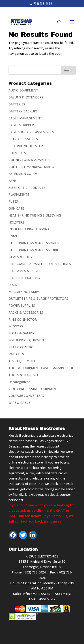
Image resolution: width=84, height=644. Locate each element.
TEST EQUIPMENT (22, 361)
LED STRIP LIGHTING (24, 278)
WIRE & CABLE (19, 403)
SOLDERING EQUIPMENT (27, 340)
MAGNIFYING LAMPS (24, 292)
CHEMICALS (17, 153)
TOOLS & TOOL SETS (24, 375)
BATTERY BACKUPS (23, 111)
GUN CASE (16, 208)
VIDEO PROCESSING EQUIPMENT (33, 389)
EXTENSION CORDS (23, 174)
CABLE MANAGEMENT (25, 118)
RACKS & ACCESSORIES (26, 312)
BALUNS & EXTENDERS (26, 97)
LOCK (13, 285)
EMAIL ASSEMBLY (42, 599)
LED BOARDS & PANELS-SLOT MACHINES (40, 264)
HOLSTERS (16, 222)
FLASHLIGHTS (19, 194)
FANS (13, 181)
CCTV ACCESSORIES (23, 139)
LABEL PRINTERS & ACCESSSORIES (34, 250)
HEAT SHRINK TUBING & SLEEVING (35, 215)
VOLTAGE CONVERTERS (26, 396)
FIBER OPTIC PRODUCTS (27, 188)
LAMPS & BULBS (21, 257)
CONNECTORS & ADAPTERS (29, 160)
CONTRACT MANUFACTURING (31, 167)
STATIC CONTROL (22, 347)
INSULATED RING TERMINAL (30, 229)
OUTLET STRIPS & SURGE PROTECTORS (38, 298)
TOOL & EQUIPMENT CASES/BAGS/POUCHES (42, 368)
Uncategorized (19, 382)
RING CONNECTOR (23, 319)
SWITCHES (16, 354)
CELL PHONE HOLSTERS (27, 146)
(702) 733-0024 (35, 572)
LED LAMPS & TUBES (24, 271)
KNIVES (14, 236)
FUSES (13, 201)
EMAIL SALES (40, 594)
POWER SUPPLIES (22, 305)
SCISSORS (16, 326)
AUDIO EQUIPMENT (23, 90)
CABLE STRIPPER (21, 125)
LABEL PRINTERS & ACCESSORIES (34, 243)
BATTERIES (17, 104)
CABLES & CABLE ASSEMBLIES (31, 132)
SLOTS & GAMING (22, 333)
